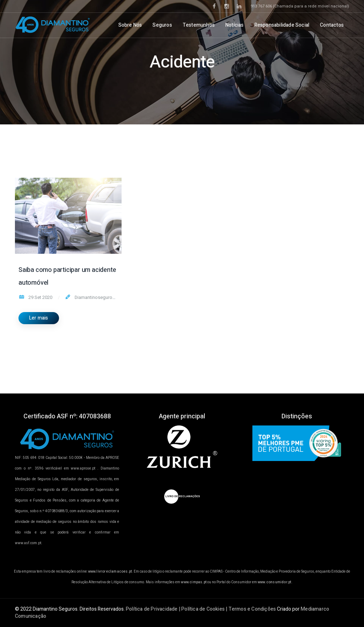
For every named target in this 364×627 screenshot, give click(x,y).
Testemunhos (199, 25)
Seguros (162, 25)
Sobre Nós (130, 25)
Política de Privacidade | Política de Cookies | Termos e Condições (201, 609)
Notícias (235, 25)
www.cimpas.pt (194, 582)
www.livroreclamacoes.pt (110, 572)
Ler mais (39, 318)
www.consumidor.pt (274, 582)
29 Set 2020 (40, 297)
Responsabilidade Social (282, 25)
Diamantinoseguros (94, 297)
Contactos (332, 25)
